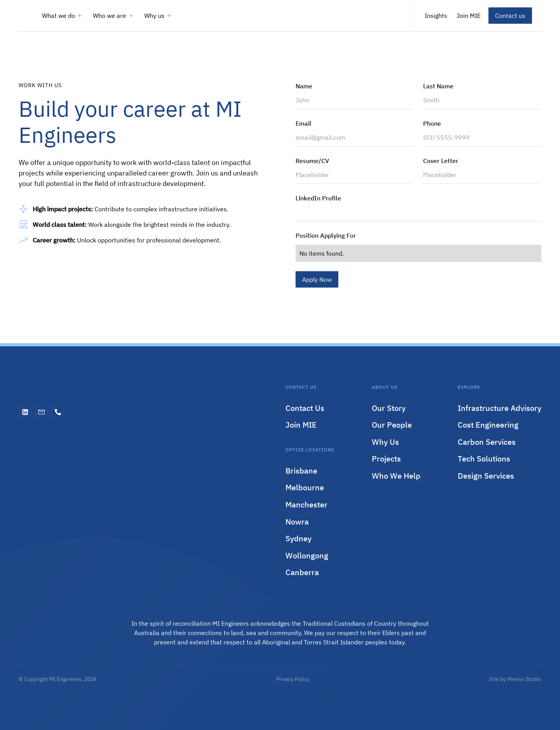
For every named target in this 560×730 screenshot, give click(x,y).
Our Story (389, 408)
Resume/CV (312, 161)
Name (304, 86)
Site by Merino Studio (515, 679)
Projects (386, 459)
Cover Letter (441, 161)
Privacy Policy (293, 679)
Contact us (510, 16)
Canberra (302, 572)
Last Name (438, 86)
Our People (392, 425)
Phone (432, 123)
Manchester (306, 505)
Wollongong (307, 555)
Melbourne (305, 487)
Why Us (385, 442)
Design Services (486, 476)
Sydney (298, 538)
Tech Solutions (484, 459)
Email (304, 123)
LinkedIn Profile (318, 198)
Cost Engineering (488, 425)
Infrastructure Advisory (500, 408)
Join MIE (301, 425)
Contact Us (305, 408)
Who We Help (396, 476)
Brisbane (301, 471)
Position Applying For (326, 235)
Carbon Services (487, 442)
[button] (63, 16)
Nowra (297, 522)
